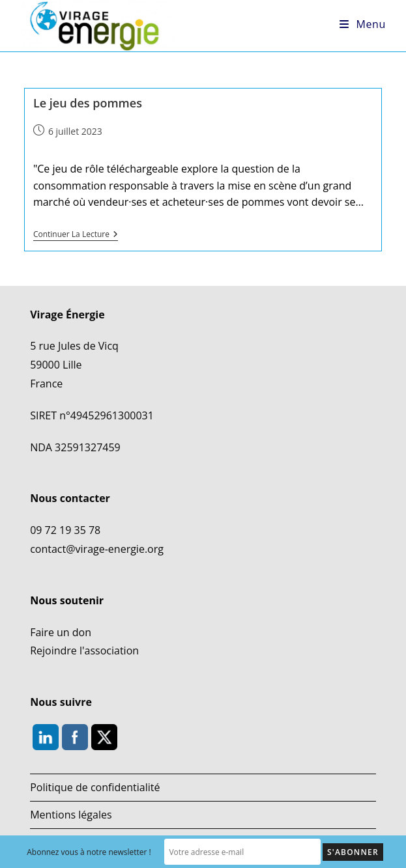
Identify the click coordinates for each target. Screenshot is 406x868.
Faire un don (61, 632)
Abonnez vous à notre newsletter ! (89, 852)
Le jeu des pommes (88, 103)
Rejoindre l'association (84, 651)
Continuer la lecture (76, 235)
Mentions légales (71, 815)
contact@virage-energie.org (97, 549)
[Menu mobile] (363, 24)
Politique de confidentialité (95, 787)
